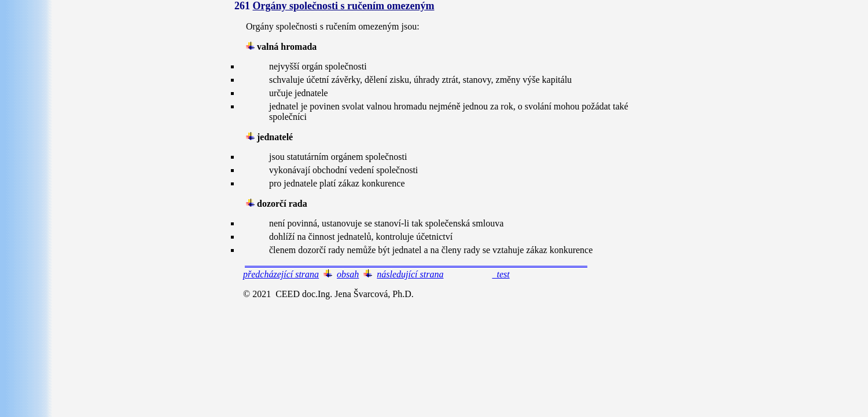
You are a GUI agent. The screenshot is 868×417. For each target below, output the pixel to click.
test (501, 274)
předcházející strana (281, 274)
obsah (348, 274)
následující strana (410, 274)
